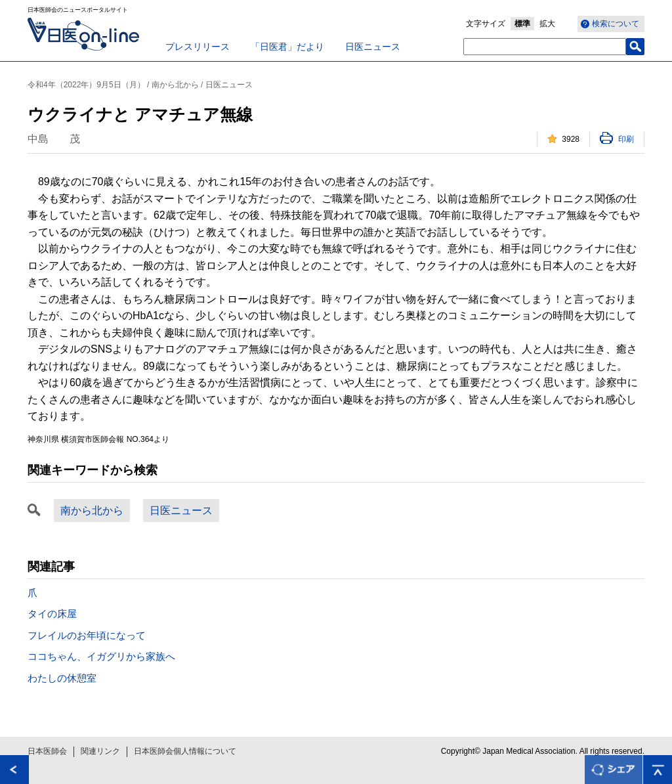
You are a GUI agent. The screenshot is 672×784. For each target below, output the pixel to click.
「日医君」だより (287, 47)
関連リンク (100, 751)
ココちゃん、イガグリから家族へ (101, 656)
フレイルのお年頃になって (87, 635)
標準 (522, 24)
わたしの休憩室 (62, 678)
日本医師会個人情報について (185, 751)
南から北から (92, 511)
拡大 (547, 24)
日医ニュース (373, 47)
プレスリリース (198, 47)
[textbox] (545, 47)
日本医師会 (47, 751)
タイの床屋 (52, 614)
